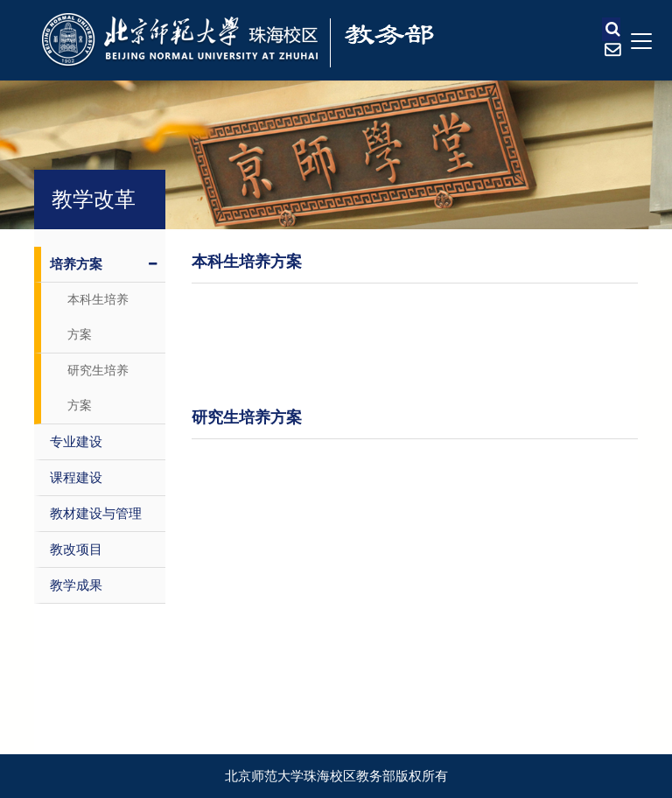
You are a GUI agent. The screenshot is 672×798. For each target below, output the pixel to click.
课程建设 (76, 478)
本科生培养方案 (98, 317)
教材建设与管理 (96, 514)
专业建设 (76, 442)
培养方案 (103, 264)
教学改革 (94, 199)
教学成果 (76, 585)
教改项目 (76, 549)
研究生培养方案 (98, 388)
